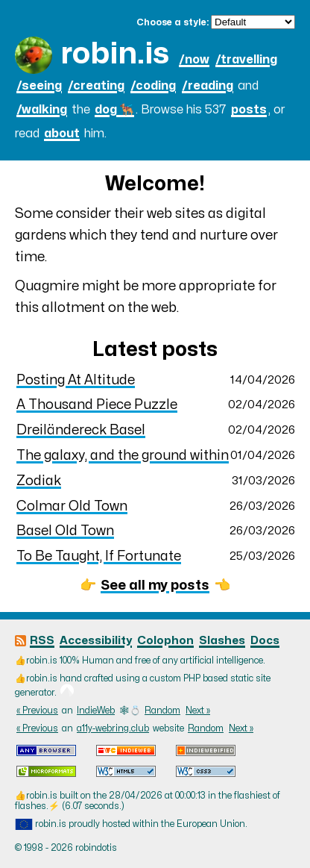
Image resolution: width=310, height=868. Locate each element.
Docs (265, 641)
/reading (208, 86)
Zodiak (39, 481)
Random (162, 711)
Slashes (222, 641)
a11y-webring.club (113, 728)
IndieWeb (96, 711)
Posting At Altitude (76, 380)
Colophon (165, 641)
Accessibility (96, 641)
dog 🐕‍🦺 (114, 110)
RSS (42, 641)
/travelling (246, 60)
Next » (198, 711)
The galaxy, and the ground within (123, 456)
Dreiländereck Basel (81, 430)
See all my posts (155, 586)
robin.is (115, 54)
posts (249, 110)
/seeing (39, 86)
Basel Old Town (65, 531)
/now (194, 60)
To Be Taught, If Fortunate (99, 556)
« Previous (37, 711)
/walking (42, 110)
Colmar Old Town (72, 506)
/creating (96, 86)
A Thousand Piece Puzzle (97, 405)
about (62, 134)
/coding (153, 86)
